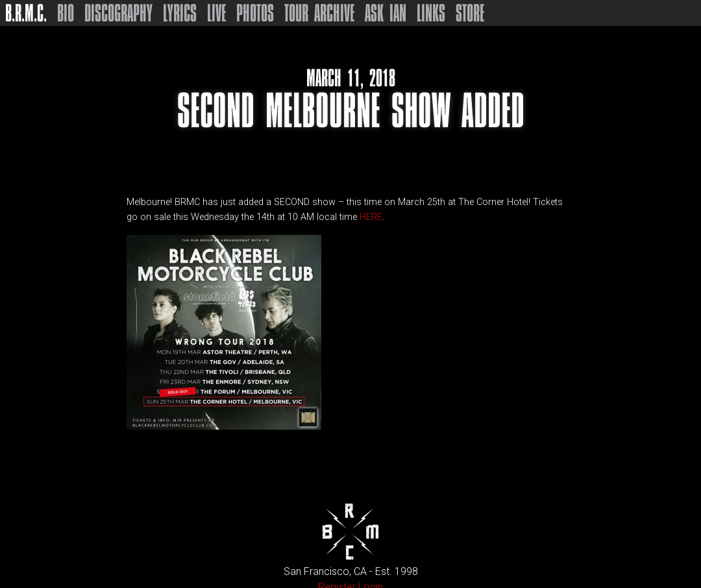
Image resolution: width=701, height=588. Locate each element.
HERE (371, 217)
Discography (118, 13)
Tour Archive (319, 13)
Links (431, 13)
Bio (66, 13)
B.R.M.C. (26, 13)
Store (470, 13)
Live (216, 13)
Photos (255, 13)
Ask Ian (386, 13)
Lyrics (180, 13)
